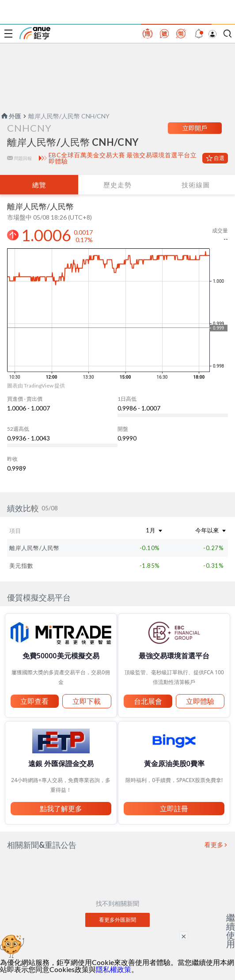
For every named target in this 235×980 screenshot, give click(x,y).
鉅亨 (35, 33)
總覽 (39, 185)
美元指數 (21, 566)
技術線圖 (196, 185)
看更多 (214, 845)
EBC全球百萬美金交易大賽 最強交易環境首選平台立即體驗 (123, 158)
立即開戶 (195, 128)
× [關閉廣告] (184, 936)
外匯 (11, 116)
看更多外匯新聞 (117, 920)
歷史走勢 (117, 185)
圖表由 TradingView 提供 (36, 386)
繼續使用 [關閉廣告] (231, 931)
